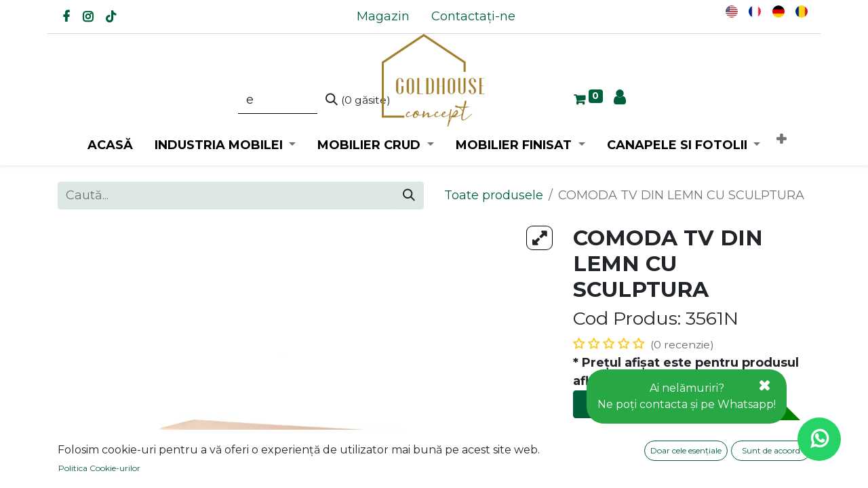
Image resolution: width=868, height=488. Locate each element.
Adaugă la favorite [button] (638, 466)
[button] (781, 140)
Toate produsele (494, 195)
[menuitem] (383, 17)
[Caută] (358, 100)
